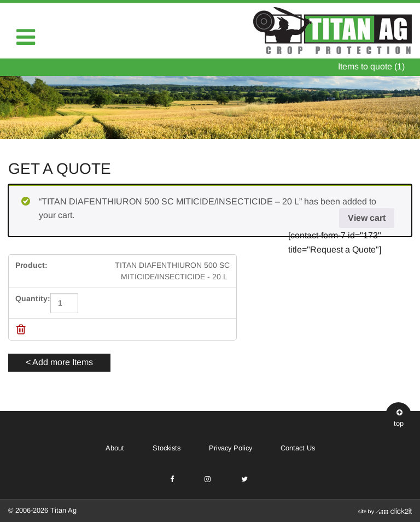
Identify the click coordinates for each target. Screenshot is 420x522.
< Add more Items (59, 362)
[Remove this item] (21, 329)
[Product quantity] (64, 303)
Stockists (167, 448)
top (399, 417)
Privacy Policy (231, 448)
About (115, 448)
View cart (367, 218)
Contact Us (298, 448)
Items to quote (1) (371, 66)
